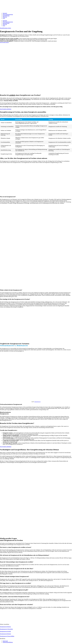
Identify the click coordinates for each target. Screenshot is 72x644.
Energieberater (6, 16)
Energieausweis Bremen (5, 634)
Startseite (5, 13)
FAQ (4, 18)
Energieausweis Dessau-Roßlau (7, 636)
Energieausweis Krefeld (5, 631)
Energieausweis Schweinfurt (6, 629)
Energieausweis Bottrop (5, 627)
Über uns (5, 17)
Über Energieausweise (8, 14)
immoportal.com (37, 402)
